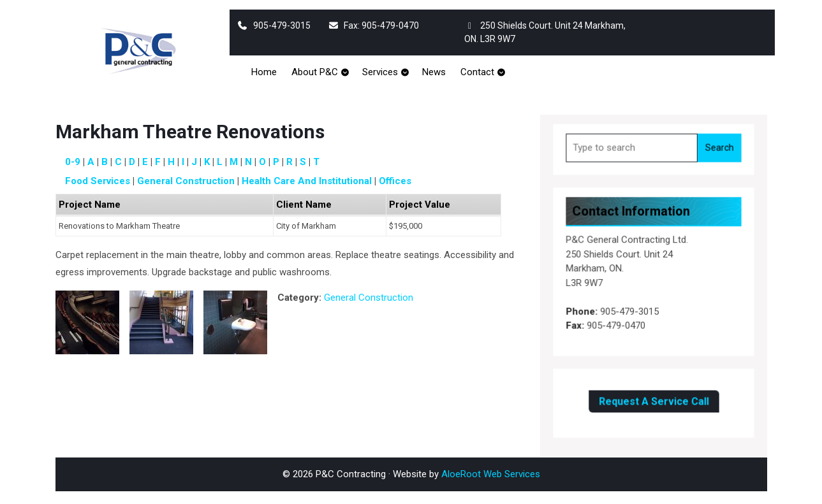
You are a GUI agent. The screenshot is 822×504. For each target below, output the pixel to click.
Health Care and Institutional (307, 181)
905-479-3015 (274, 25)
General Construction (186, 181)
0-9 (73, 162)
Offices (395, 181)
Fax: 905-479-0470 (374, 25)
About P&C (315, 72)
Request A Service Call (653, 399)
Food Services (98, 181)
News (434, 72)
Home (264, 72)
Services (380, 72)
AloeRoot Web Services (491, 474)
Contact (477, 72)
